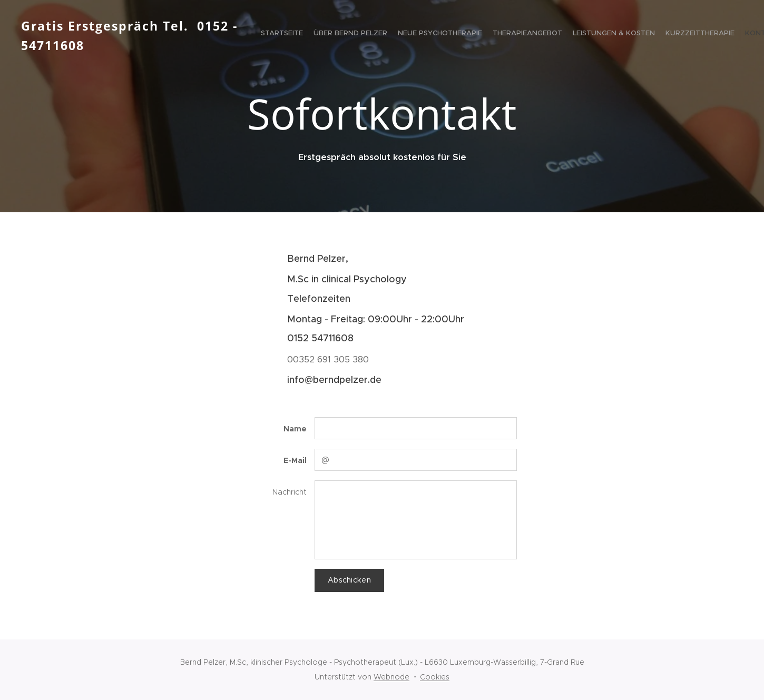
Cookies (435, 677)
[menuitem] (639, 34)
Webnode (391, 677)
